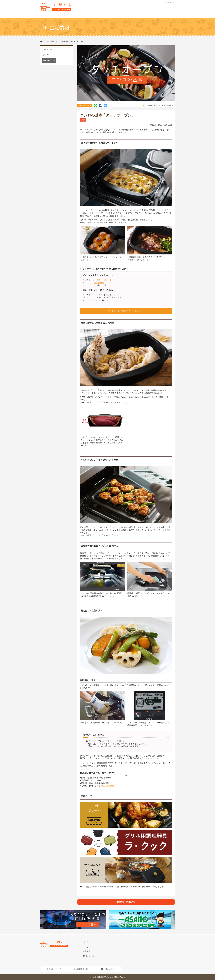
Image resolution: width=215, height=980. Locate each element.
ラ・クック (99, 283)
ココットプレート (104, 280)
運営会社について (54, 969)
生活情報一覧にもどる (126, 902)
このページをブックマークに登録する (158, 106)
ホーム (86, 942)
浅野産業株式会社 (106, 977)
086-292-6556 (108, 786)
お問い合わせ (170, 2)
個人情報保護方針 (81, 969)
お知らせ (121, 16)
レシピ (94, 16)
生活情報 (108, 16)
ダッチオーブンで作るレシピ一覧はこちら (126, 311)
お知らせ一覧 (89, 956)
